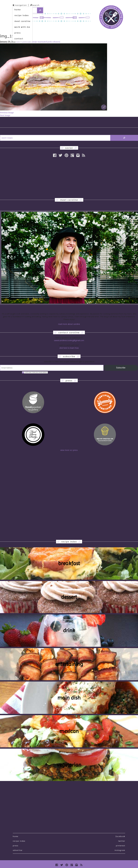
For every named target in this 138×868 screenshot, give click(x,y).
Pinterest (121, 846)
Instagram (120, 850)
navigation (20, 5)
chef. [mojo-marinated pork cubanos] (44, 42)
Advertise (18, 850)
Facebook (120, 836)
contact (19, 39)
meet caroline (22, 21)
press (18, 33)
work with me (22, 27)
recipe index (22, 15)
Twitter (122, 841)
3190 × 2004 (21, 42)
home (18, 10)
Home (16, 836)
